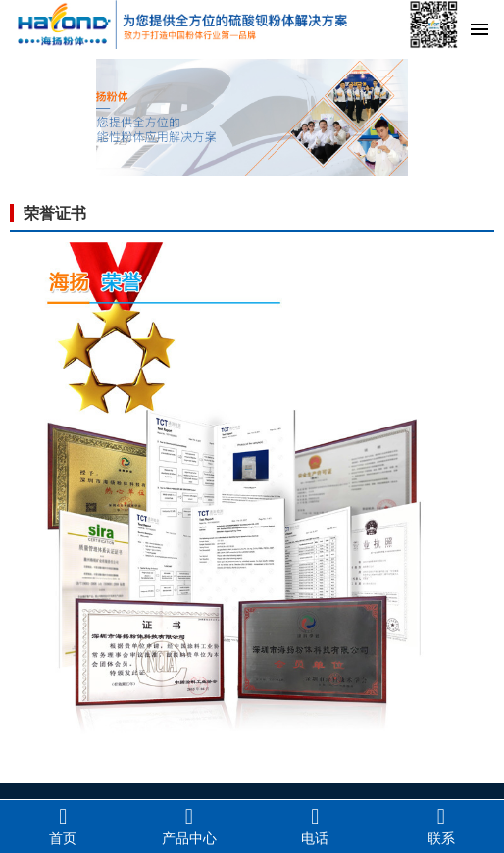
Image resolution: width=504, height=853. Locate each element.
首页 (63, 826)
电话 (315, 826)
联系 (442, 826)
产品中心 (190, 826)
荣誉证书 (55, 213)
